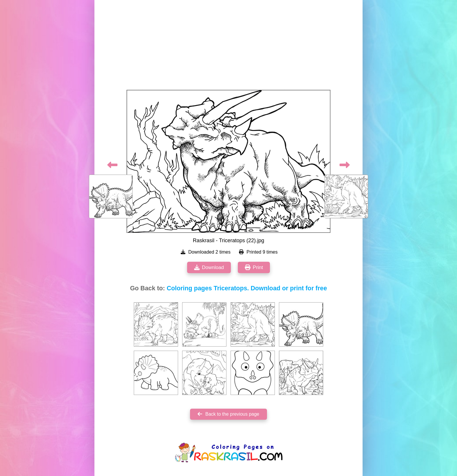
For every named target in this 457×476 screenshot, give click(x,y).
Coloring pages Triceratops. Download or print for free (247, 288)
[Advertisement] (228, 47)
